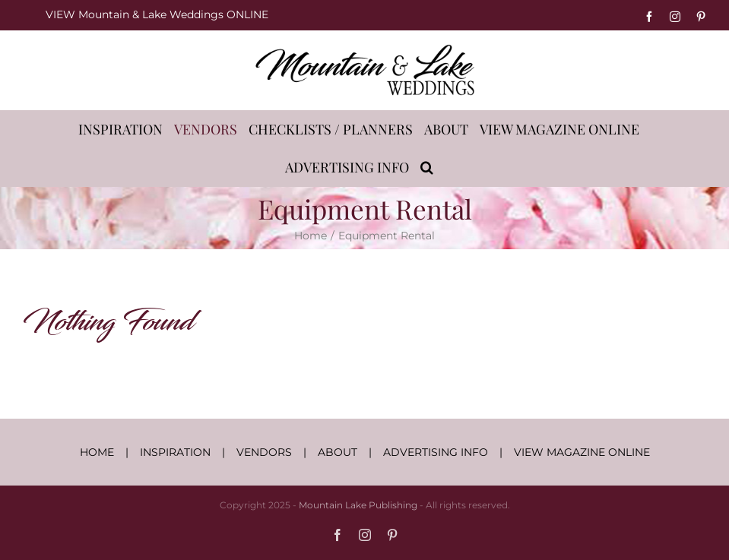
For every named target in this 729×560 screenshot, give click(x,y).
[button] (427, 167)
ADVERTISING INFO (436, 452)
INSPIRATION (175, 452)
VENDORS (264, 452)
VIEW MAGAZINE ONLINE (582, 452)
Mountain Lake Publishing (358, 505)
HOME (97, 452)
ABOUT (338, 452)
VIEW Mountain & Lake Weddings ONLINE (157, 14)
